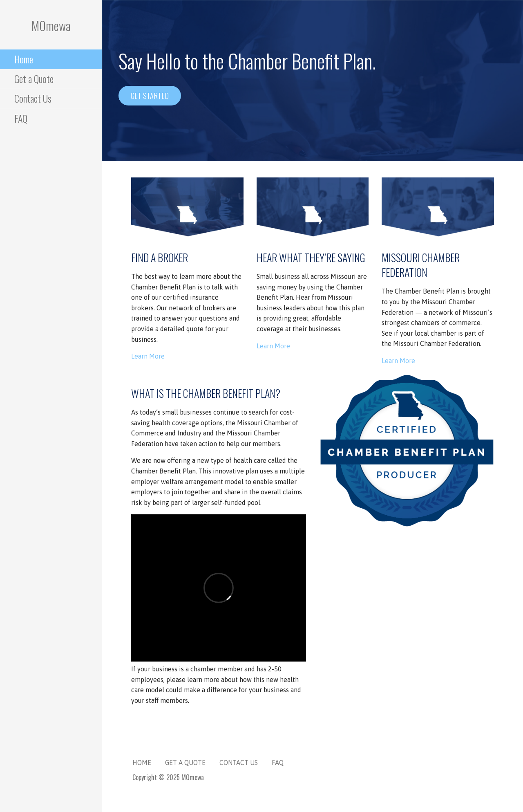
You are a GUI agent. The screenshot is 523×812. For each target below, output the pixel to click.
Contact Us (33, 98)
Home (24, 59)
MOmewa (51, 26)
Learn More (148, 356)
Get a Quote (34, 79)
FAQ (21, 118)
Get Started (150, 96)
